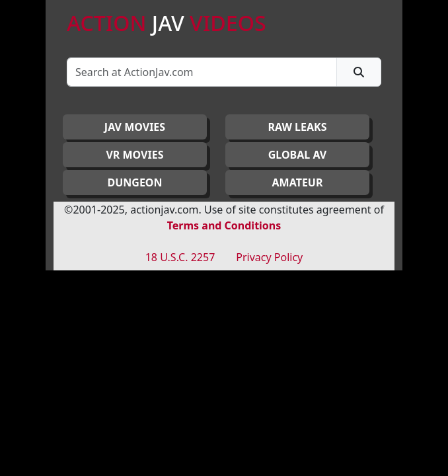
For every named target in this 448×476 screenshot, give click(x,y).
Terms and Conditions (224, 225)
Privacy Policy (269, 257)
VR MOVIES (134, 155)
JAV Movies (135, 127)
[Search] (202, 72)
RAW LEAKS (298, 127)
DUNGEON (134, 182)
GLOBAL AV (298, 155)
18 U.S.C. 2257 (180, 257)
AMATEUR (298, 182)
